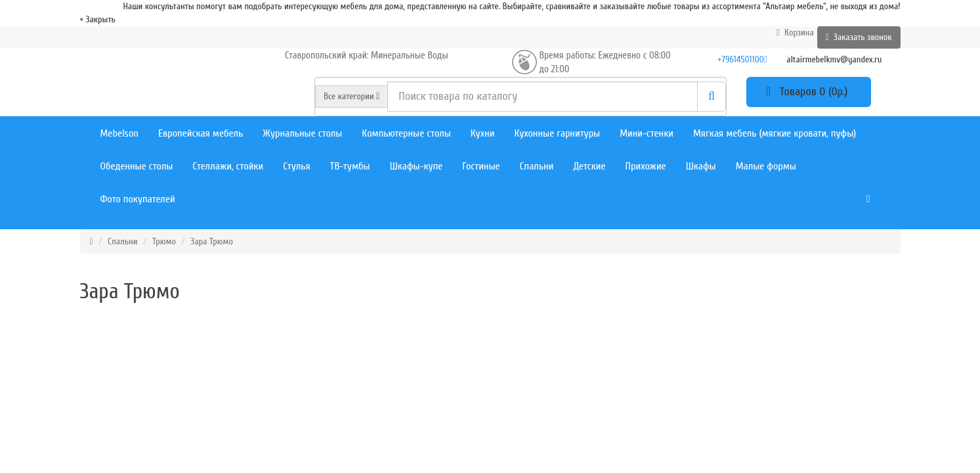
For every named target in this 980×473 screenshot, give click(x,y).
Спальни (537, 166)
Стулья (296, 166)
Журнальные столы (302, 133)
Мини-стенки (647, 133)
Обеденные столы (137, 166)
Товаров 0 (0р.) (809, 92)
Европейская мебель (201, 133)
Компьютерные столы (406, 133)
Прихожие (646, 166)
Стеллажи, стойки (228, 166)
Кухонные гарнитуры (557, 133)
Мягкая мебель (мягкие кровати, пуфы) (775, 133)
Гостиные (481, 166)
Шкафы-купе (416, 166)
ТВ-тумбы (350, 166)
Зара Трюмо (212, 241)
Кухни (483, 133)
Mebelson (119, 133)
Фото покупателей (138, 199)
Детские (589, 166)
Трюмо (164, 241)
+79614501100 (742, 59)
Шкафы (701, 166)
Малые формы (766, 166)
